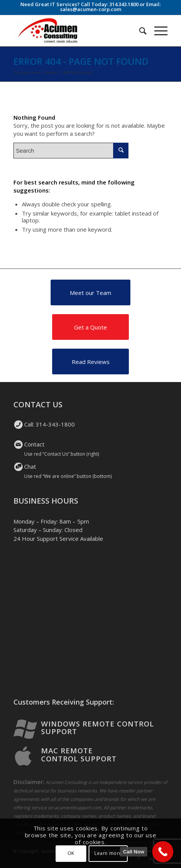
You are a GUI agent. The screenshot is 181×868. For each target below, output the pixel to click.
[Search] (139, 31)
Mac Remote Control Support (79, 754)
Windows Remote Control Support (98, 728)
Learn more (108, 853)
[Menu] (157, 31)
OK (71, 853)
